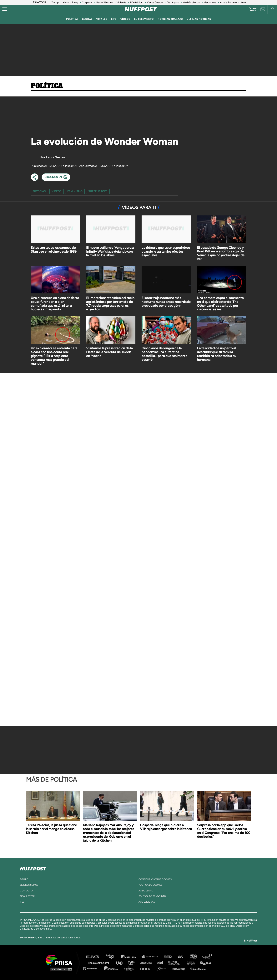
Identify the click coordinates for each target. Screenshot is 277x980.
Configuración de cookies (155, 879)
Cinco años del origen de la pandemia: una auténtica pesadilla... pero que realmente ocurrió (164, 354)
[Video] (60, 117)
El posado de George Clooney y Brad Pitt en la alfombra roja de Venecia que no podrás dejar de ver (221, 253)
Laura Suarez (56, 157)
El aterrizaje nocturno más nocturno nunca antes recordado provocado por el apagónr (166, 302)
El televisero (144, 19)
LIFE (114, 19)
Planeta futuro (190, 963)
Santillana (131, 957)
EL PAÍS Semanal (176, 963)
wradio (132, 963)
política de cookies (150, 885)
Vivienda (121, 2)
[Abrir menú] (5, 9)
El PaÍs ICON (147, 968)
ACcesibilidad (147, 902)
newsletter (27, 896)
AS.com (180, 957)
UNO (121, 963)
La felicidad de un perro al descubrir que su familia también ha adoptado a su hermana (217, 354)
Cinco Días (147, 963)
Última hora (253, 10)
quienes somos (29, 885)
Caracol (207, 957)
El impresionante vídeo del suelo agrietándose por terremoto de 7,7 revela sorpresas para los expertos (110, 304)
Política (47, 86)
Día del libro (137, 2)
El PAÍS (95, 957)
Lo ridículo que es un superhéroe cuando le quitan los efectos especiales (166, 251)
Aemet (244, 2)
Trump (55, 2)
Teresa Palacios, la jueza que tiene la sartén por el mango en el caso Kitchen (51, 829)
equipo (24, 879)
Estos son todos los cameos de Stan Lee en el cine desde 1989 (54, 250)
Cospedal (87, 2)
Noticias (39, 191)
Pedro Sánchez (105, 2)
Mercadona (210, 2)
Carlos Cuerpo (155, 2)
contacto (26, 891)
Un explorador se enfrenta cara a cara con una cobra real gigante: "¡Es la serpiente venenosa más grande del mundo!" (54, 356)
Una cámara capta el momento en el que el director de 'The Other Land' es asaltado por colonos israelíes (220, 304)
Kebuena (204, 963)
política (72, 19)
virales (102, 19)
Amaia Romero (228, 2)
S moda (163, 968)
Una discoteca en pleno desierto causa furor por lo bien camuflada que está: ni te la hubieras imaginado (55, 304)
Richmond (92, 968)
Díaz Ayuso (173, 2)
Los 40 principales (113, 957)
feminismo (75, 191)
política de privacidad (152, 896)
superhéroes (98, 191)
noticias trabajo (170, 19)
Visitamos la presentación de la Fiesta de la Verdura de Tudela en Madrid (110, 352)
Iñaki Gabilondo (191, 2)
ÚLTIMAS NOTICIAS (199, 19)
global (87, 19)
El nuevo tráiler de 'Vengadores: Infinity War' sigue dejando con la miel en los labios (110, 251)
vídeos (125, 19)
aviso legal (146, 891)
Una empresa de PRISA (60, 960)
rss (22, 902)
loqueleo (180, 968)
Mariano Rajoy (70, 2)
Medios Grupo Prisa (60, 969)
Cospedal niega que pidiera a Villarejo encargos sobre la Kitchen (166, 827)
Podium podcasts (130, 968)
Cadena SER (168, 957)
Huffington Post (100, 963)
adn (193, 957)
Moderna (111, 968)
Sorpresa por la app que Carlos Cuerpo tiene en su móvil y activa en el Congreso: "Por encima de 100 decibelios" (224, 831)
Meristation (198, 968)
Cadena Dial (161, 963)
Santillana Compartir (151, 957)
